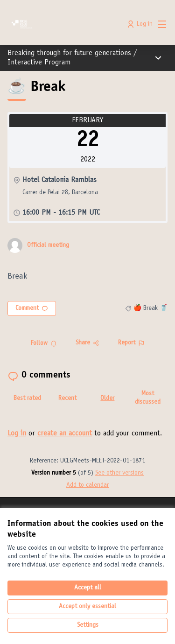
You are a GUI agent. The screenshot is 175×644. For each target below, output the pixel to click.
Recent (67, 399)
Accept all (88, 588)
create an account (65, 434)
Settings (88, 625)
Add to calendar (87, 485)
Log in (17, 434)
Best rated (27, 399)
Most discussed (148, 398)
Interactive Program (39, 63)
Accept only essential (87, 607)
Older (107, 399)
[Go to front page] (66, 24)
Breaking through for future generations (69, 53)
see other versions (119, 473)
